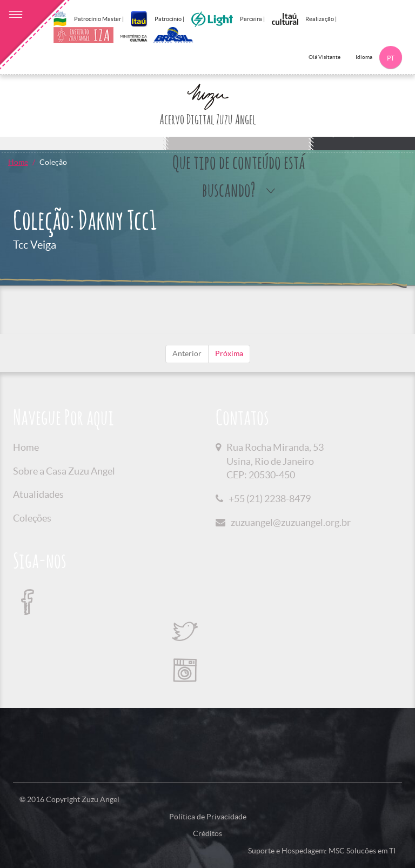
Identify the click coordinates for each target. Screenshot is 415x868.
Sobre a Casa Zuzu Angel (64, 471)
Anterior (187, 353)
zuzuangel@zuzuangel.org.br (291, 522)
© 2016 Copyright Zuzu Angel (69, 799)
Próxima (229, 353)
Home (18, 162)
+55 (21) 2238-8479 (270, 499)
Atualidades (38, 494)
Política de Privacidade (208, 817)
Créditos (207, 833)
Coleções (32, 518)
